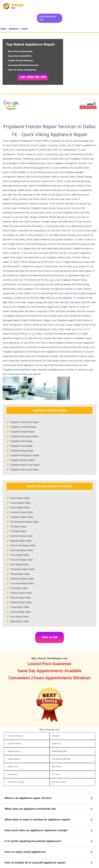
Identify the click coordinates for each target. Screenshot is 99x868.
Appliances (14, 29)
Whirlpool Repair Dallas (22, 579)
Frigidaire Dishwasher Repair (25, 422)
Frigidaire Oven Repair (21, 446)
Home (3, 29)
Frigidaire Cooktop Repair (23, 427)
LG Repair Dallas (18, 531)
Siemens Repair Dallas (21, 593)
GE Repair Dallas (18, 527)
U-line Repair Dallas (20, 607)
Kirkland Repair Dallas (21, 603)
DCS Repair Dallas (19, 588)
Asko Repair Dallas (20, 617)
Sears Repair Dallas (20, 555)
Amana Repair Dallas (21, 503)
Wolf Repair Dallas (20, 565)
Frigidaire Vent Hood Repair (24, 470)
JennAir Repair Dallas (21, 612)
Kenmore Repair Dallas (21, 536)
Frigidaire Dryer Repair (21, 441)
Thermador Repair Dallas (23, 569)
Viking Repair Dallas (20, 574)
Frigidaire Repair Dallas (22, 517)
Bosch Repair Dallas (20, 508)
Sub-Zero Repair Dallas (22, 560)
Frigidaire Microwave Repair (24, 437)
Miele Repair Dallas (20, 622)
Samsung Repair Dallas (22, 550)
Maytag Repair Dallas (21, 541)
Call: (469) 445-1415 (33, 77)
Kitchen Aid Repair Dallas (23, 546)
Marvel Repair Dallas (20, 598)
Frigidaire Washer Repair (23, 460)
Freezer (25, 29)
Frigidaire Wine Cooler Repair (25, 465)
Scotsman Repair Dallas (22, 584)
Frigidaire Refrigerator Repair (25, 456)
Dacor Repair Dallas (20, 498)
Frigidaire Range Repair (22, 451)
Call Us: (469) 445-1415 (48, 18)
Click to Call (50, 637)
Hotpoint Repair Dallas (22, 512)
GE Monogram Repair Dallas (24, 522)
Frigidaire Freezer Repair (22, 432)
